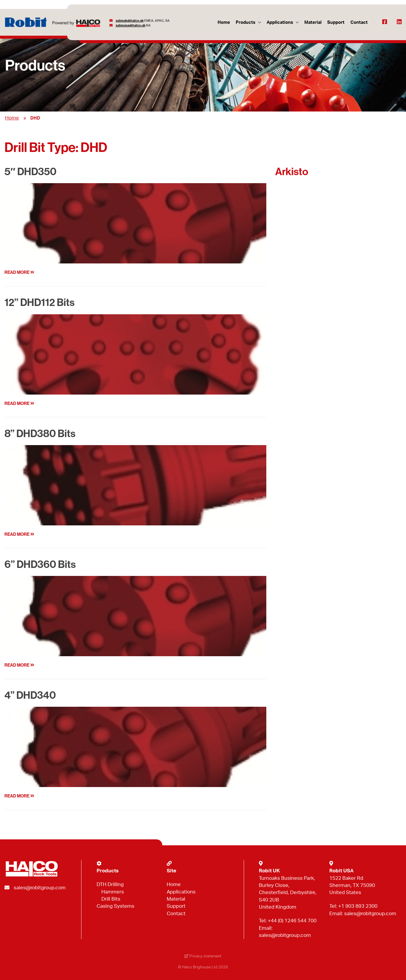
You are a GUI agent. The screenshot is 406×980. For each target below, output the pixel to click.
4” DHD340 (30, 695)
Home (224, 22)
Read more (19, 272)
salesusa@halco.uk (130, 25)
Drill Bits (111, 899)
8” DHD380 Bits (40, 434)
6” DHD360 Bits (40, 564)
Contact (359, 22)
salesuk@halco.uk (130, 21)
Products (246, 22)
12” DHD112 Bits (40, 303)
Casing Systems (115, 906)
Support (336, 22)
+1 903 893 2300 (358, 906)
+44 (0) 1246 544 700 (292, 921)
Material (313, 22)
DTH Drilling (110, 884)
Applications (280, 22)
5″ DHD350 (30, 172)
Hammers (113, 892)
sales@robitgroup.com (40, 888)
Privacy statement (203, 956)
